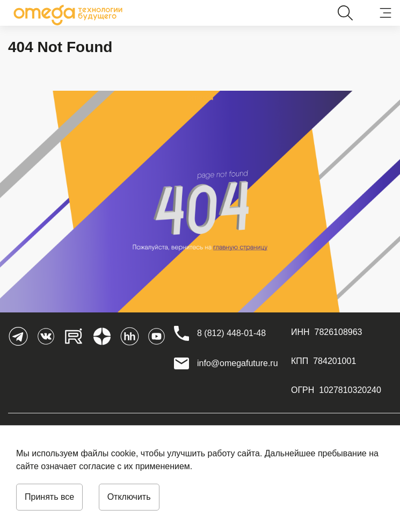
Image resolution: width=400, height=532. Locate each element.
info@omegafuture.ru (238, 363)
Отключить (129, 497)
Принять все (49, 497)
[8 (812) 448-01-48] (231, 333)
